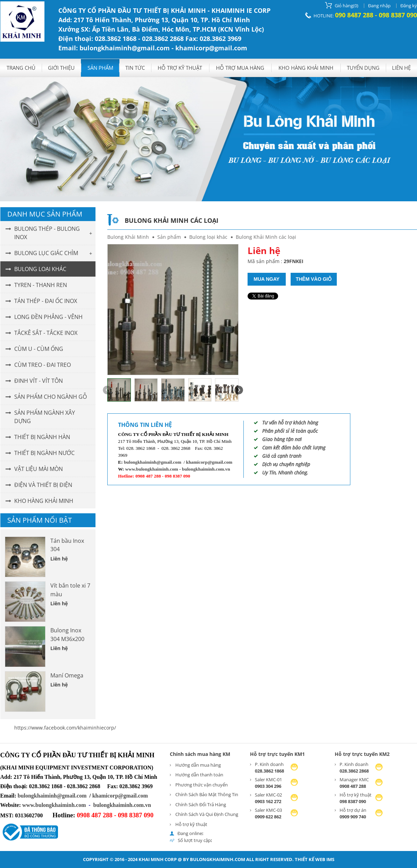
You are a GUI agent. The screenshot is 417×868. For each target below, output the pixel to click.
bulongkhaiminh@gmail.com (153, 462)
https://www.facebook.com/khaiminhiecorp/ (65, 728)
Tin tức (135, 68)
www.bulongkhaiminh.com (152, 469)
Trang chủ (21, 68)
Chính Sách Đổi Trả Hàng (201, 804)
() (342, 5)
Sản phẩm (100, 68)
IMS (330, 859)
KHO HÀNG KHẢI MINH (306, 68)
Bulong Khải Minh (128, 237)
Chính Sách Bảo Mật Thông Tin (207, 794)
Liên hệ (401, 68)
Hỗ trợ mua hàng (240, 68)
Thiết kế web (310, 859)
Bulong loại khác (208, 237)
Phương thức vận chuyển (202, 785)
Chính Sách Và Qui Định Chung (207, 814)
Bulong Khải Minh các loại (266, 237)
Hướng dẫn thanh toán (199, 775)
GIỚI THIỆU (61, 68)
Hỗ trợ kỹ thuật (180, 68)
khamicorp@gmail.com (209, 462)
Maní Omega (67, 675)
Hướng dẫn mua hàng (198, 765)
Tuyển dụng (363, 68)
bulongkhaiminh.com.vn (206, 469)
